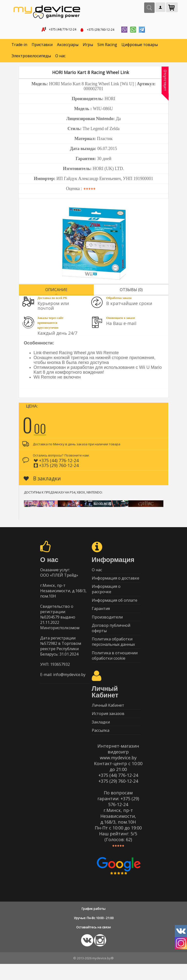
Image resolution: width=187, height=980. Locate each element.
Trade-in (19, 46)
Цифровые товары (140, 46)
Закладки (101, 736)
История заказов (108, 727)
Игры (88, 46)
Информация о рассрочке (106, 593)
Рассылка (101, 746)
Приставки (42, 46)
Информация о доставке (116, 581)
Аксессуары (68, 46)
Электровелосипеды (31, 57)
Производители (107, 625)
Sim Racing (107, 46)
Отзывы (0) (131, 291)
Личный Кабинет (108, 717)
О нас (60, 57)
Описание (56, 291)
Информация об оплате (115, 606)
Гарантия (101, 615)
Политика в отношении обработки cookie (115, 666)
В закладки (42, 480)
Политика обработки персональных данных (113, 652)
